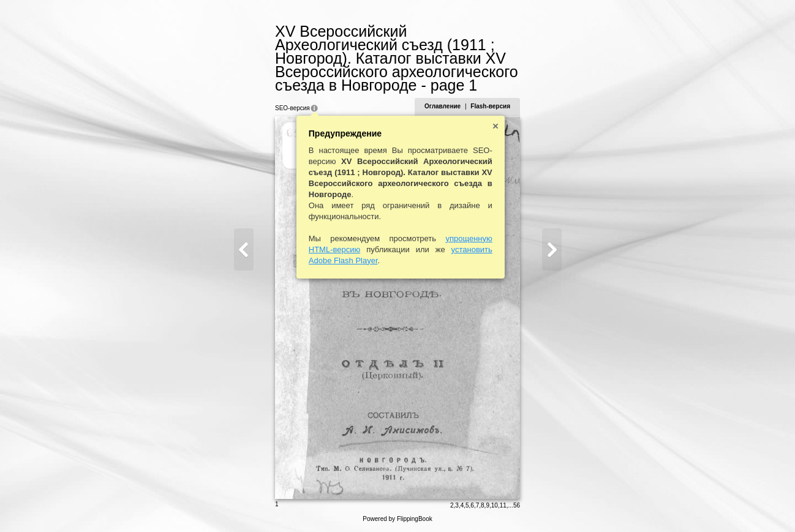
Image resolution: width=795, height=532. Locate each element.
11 (503, 505)
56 (517, 505)
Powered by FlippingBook (397, 519)
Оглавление (443, 106)
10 (495, 505)
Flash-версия (490, 106)
